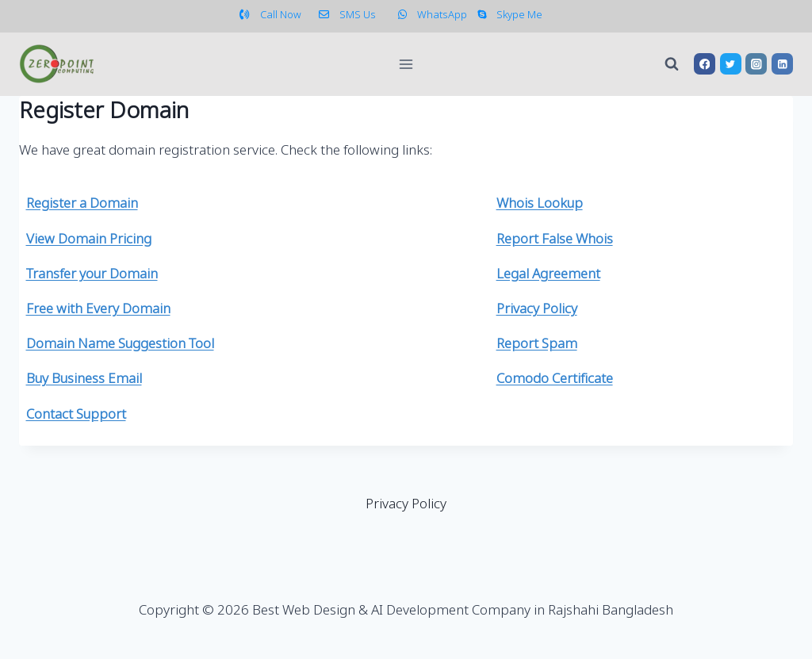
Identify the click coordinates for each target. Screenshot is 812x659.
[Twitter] (731, 64)
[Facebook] (705, 64)
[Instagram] (756, 64)
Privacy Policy (406, 505)
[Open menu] (406, 64)
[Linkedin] (782, 64)
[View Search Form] (672, 64)
